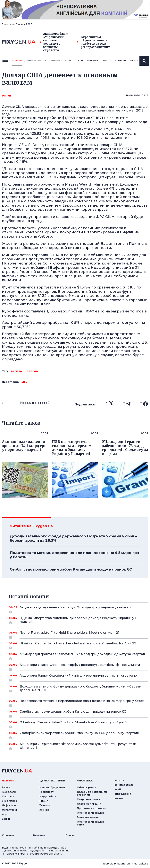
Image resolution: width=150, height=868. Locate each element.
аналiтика (85, 780)
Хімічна (44, 810)
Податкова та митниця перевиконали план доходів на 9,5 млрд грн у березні (74, 555)
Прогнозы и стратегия (92, 808)
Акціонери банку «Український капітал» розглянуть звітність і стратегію (54, 42)
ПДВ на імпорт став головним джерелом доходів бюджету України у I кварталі (78, 620)
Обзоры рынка (87, 787)
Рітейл (44, 801)
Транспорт (46, 792)
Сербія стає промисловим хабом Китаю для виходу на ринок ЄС (71, 569)
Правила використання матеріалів (125, 864)
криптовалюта (88, 60)
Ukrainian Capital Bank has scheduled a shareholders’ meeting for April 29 (78, 645)
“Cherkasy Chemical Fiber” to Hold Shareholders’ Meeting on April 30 (78, 724)
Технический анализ (90, 813)
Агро (5, 814)
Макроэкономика (88, 799)
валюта (70, 60)
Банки (6, 819)
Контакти (8, 835)
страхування (119, 60)
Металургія (9, 810)
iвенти (134, 60)
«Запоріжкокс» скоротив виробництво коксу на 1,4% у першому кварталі (79, 734)
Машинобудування (52, 787)
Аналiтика (56, 60)
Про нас (71, 835)
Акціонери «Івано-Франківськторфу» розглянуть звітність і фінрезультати (80, 666)
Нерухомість (48, 796)
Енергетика (9, 801)
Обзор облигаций (89, 804)
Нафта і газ (9, 805)
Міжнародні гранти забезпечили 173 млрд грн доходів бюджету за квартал (82, 656)
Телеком (45, 805)
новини (17, 60)
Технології (9, 792)
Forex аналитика (88, 817)
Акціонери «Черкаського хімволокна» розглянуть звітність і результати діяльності (78, 746)
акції (104, 60)
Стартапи (8, 796)
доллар (32, 371)
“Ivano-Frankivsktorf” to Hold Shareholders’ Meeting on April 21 (78, 634)
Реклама (39, 835)
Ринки (6, 96)
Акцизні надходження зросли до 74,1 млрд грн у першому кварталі (78, 609)
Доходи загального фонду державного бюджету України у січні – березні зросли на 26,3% (73, 538)
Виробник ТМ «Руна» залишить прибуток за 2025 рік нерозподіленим (94, 42)
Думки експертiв (35, 60)
